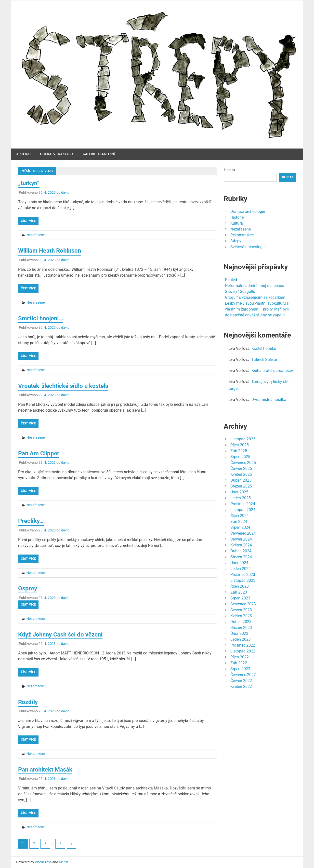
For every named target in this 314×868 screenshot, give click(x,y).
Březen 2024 (241, 557)
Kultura (237, 223)
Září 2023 (239, 592)
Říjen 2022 (240, 657)
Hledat (229, 170)
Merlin (64, 862)
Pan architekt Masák (45, 770)
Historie (237, 217)
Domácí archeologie (248, 211)
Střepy (236, 241)
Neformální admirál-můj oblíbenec (254, 286)
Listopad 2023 (243, 580)
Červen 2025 (241, 468)
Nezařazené (36, 235)
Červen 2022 (241, 681)
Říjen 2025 (240, 445)
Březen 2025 (241, 486)
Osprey (28, 588)
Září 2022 (239, 663)
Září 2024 (239, 522)
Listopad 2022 (243, 651)
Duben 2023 (241, 622)
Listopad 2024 (243, 510)
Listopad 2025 (243, 439)
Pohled (231, 280)
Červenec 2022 (243, 675)
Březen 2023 (241, 628)
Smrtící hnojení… (41, 318)
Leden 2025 (241, 498)
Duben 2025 (241, 480)
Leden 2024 (241, 569)
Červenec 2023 (243, 604)
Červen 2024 (241, 539)
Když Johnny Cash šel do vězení (60, 635)
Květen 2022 (241, 686)
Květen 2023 (241, 616)
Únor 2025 (239, 492)
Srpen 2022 (240, 669)
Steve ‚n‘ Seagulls (240, 292)
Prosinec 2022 (243, 645)
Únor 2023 (239, 633)
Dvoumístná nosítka (269, 400)
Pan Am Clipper (39, 453)
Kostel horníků (264, 348)
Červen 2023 (241, 610)
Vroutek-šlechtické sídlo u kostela (63, 386)
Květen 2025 (241, 474)
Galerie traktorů (99, 154)
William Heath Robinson (50, 251)
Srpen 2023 (240, 598)
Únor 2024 (239, 563)
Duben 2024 (241, 551)
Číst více (28, 221)
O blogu (23, 154)
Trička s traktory (57, 154)
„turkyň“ (29, 183)
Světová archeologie (248, 247)
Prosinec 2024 (243, 504)
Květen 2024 (241, 545)
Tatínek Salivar (264, 359)
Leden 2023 (241, 639)
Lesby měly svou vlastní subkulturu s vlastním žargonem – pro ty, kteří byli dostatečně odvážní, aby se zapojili (257, 309)
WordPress (43, 862)
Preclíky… (31, 521)
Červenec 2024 (243, 533)
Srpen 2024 (240, 527)
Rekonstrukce (242, 235)
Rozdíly (28, 702)
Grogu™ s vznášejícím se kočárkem (255, 297)
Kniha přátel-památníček (273, 371)
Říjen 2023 (240, 586)
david (65, 192)
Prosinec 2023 (243, 575)
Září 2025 (239, 451)
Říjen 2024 (240, 516)
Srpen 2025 (240, 457)
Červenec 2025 (243, 463)
